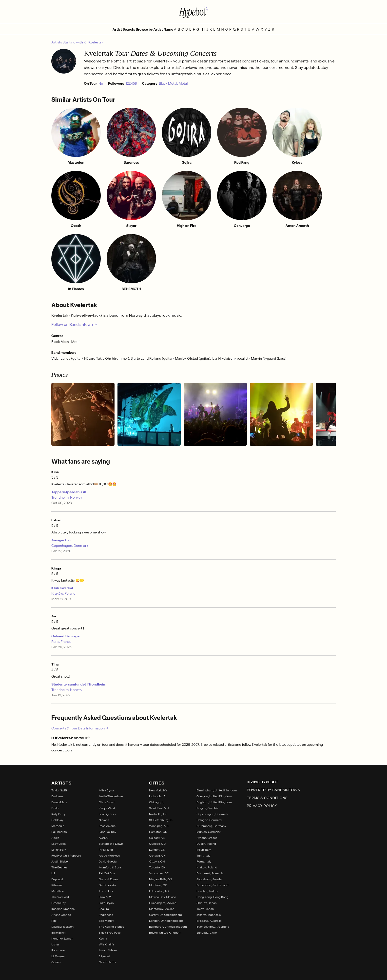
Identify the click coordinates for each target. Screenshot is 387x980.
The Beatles (59, 867)
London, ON (157, 850)
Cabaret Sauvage (65, 636)
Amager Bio (61, 540)
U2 (53, 873)
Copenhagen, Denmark (70, 546)
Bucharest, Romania (210, 873)
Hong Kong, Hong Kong (212, 897)
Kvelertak (96, 42)
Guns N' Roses (108, 879)
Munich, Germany (209, 832)
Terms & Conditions (267, 798)
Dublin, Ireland (206, 844)
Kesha (103, 938)
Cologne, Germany (209, 820)
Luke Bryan (106, 903)
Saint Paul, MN (159, 808)
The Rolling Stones (111, 927)
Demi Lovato (107, 885)
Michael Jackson (62, 927)
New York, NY (158, 790)
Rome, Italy (204, 861)
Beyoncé (57, 879)
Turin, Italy (203, 855)
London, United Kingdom (166, 921)
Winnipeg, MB (159, 826)
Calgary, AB (157, 838)
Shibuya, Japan (207, 903)
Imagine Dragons (63, 909)
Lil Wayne (58, 956)
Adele (55, 838)
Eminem (57, 796)
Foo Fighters (107, 814)
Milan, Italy (204, 850)
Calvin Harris (107, 962)
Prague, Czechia (207, 808)
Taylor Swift (59, 790)
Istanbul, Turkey (207, 891)
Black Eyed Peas (110, 932)
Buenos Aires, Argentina (213, 927)
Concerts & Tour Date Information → (80, 728)
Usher (55, 944)
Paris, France (61, 642)
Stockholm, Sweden (210, 879)
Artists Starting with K (69, 42)
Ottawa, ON (157, 861)
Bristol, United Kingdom (165, 932)
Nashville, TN (158, 814)
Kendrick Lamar (62, 938)
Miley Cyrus (107, 790)
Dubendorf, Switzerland (213, 885)
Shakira (104, 909)
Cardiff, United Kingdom (165, 915)
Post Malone (107, 826)
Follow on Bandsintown (74, 324)
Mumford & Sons (110, 867)
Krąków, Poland (63, 593)
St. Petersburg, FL (161, 820)
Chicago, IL (157, 802)
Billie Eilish (58, 932)
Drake (55, 808)
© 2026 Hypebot (262, 782)
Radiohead (106, 915)
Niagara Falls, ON (161, 879)
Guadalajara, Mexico (163, 903)
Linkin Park (59, 850)
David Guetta (108, 861)
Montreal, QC (158, 885)
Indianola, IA (157, 796)
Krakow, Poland (207, 867)
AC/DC (104, 838)
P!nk (54, 921)
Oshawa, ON (157, 855)
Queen (56, 962)
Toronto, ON (157, 867)
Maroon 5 (58, 826)
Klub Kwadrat (62, 588)
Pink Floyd (106, 850)
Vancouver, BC (159, 873)
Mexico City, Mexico (163, 897)
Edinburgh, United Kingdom (168, 927)
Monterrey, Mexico (162, 909)
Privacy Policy (262, 806)
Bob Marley (106, 921)
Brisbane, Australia (209, 921)
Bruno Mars (59, 802)
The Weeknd (60, 897)
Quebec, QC (157, 844)
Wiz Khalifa (106, 944)
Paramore (58, 950)
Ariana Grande (61, 915)
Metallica (58, 891)
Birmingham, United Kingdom (217, 790)
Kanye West (107, 808)
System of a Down (111, 844)
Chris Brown (107, 802)
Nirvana (104, 820)
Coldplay (57, 820)
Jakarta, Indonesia (209, 915)
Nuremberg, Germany (211, 826)
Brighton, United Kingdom (214, 802)
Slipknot (104, 956)
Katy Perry (58, 814)
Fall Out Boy (107, 873)
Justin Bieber (60, 861)
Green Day (58, 903)
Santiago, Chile (207, 932)
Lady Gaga (58, 844)
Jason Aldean (108, 950)
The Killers (106, 891)
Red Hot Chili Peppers (66, 855)
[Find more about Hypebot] (193, 12)
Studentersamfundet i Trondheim (79, 684)
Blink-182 (105, 897)
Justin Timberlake (111, 796)
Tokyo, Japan (205, 909)
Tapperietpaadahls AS (69, 492)
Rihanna (57, 885)
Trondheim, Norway (67, 497)
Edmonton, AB (159, 891)
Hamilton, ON (158, 832)
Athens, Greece (207, 838)
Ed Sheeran (59, 832)
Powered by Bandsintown (274, 790)
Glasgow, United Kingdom (214, 796)
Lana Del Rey (107, 832)
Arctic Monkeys (109, 855)
